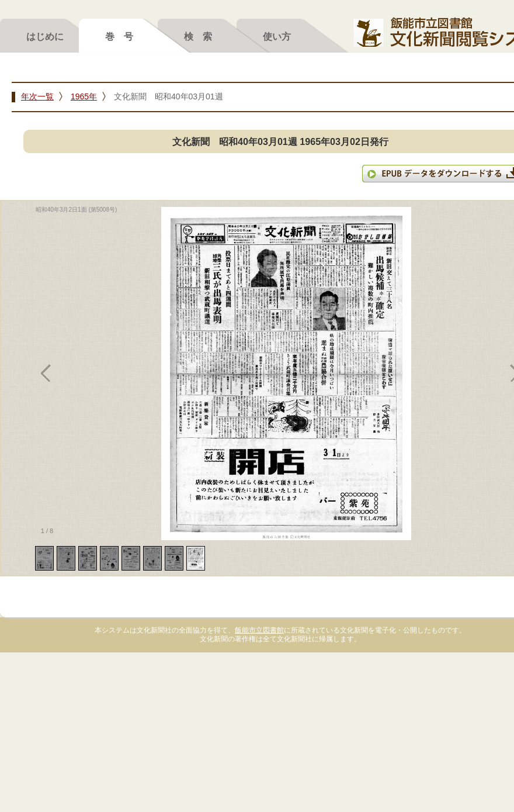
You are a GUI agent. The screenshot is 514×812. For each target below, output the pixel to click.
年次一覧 (37, 96)
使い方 (277, 36)
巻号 (124, 36)
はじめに (45, 36)
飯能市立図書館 (259, 630)
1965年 (84, 96)
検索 (203, 36)
